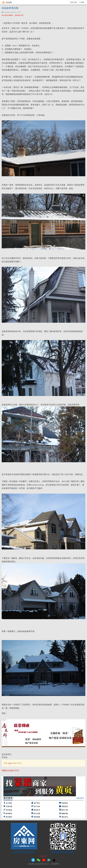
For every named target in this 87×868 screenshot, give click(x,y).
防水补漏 (37, 813)
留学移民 (9, 817)
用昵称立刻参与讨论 (10, 770)
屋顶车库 (37, 810)
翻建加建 (65, 813)
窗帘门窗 (65, 810)
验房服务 (9, 813)
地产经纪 (37, 803)
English (43, 856)
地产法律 (37, 806)
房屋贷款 (65, 803)
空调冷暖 (9, 806)
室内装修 (9, 810)
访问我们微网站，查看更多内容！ (13, 15)
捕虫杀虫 (65, 817)
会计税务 (9, 803)
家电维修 (37, 817)
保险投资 (65, 806)
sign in (11, 763)
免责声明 (55, 864)
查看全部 (80, 798)
